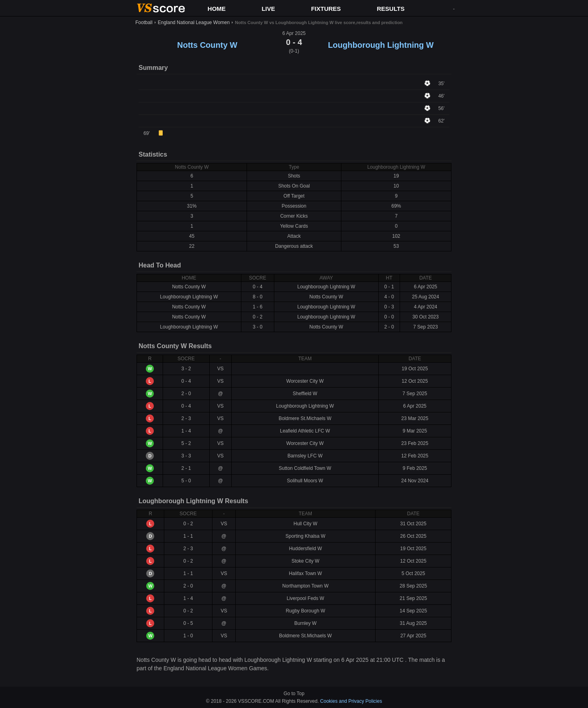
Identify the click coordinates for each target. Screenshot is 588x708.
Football (144, 22)
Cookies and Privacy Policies (351, 701)
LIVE (268, 9)
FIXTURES (326, 9)
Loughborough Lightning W (381, 45)
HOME (217, 9)
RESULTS (391, 9)
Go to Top (294, 694)
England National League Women (194, 22)
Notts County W (207, 45)
